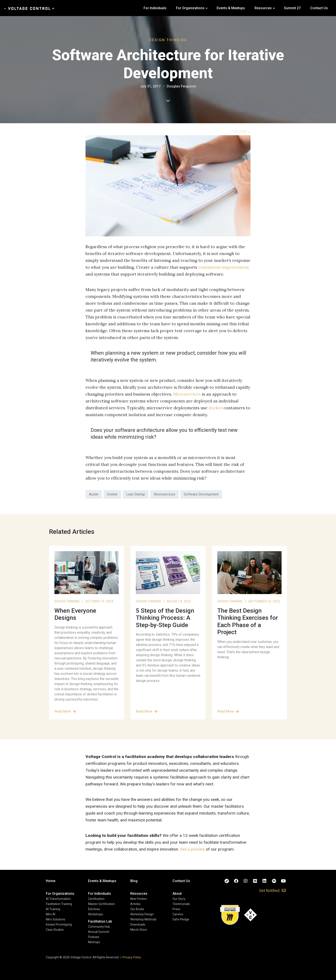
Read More (65, 711)
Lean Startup (136, 494)
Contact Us (319, 8)
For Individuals (155, 8)
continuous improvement (224, 267)
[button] (60, 894)
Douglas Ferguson (181, 86)
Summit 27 (292, 8)
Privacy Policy (132, 957)
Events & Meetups (231, 8)
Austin (94, 494)
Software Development (201, 494)
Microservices (187, 394)
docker (215, 408)
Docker (112, 494)
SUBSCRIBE (241, 132)
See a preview (192, 849)
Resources (263, 8)
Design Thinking (168, 40)
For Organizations (190, 8)
